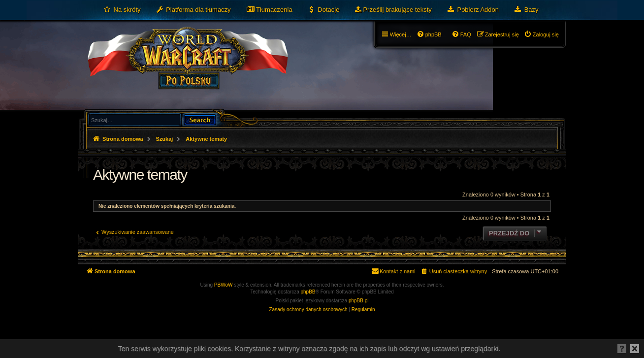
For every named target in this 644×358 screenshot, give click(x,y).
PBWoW (224, 285)
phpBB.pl (359, 301)
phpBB (308, 292)
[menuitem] (122, 10)
